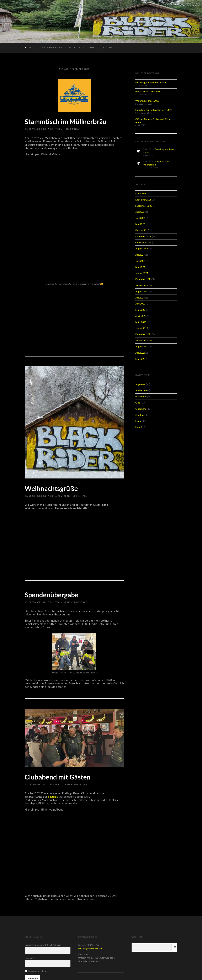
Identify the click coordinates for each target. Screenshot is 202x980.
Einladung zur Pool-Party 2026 (151, 82)
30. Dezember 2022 (36, 129)
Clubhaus (140, 415)
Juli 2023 (140, 298)
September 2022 (144, 340)
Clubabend (141, 409)
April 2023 (141, 316)
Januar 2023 (142, 328)
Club (138, 403)
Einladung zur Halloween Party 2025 (154, 110)
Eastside (53, 797)
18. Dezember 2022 (36, 602)
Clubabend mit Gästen (58, 777)
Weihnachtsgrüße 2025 (147, 101)
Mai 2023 (140, 310)
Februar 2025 (142, 230)
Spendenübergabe (52, 595)
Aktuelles (75, 48)
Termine (91, 48)
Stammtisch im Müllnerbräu (66, 122)
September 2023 (144, 285)
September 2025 (144, 206)
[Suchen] (175, 947)
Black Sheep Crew (52, 48)
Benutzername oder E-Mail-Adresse (43, 945)
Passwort (29, 958)
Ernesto (55, 129)
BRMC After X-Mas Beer (148, 91)
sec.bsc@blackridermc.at (90, 948)
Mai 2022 (140, 359)
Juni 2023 (140, 304)
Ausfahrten (141, 390)
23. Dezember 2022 (36, 496)
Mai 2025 (140, 224)
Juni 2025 (140, 218)
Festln (138, 421)
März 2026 (141, 193)
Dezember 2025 (143, 200)
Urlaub (139, 427)
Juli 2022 (140, 353)
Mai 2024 (140, 267)
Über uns (107, 48)
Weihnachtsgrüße (51, 488)
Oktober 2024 (143, 242)
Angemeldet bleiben (37, 971)
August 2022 (142, 346)
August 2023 (142, 291)
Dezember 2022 (143, 334)
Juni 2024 (140, 261)
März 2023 (141, 322)
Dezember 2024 (143, 236)
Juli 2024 (140, 255)
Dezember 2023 (143, 279)
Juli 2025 (140, 212)
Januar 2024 (142, 273)
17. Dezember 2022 (36, 784)
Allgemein (140, 384)
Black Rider (141, 396)
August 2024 (142, 248)
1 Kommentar (72, 129)
